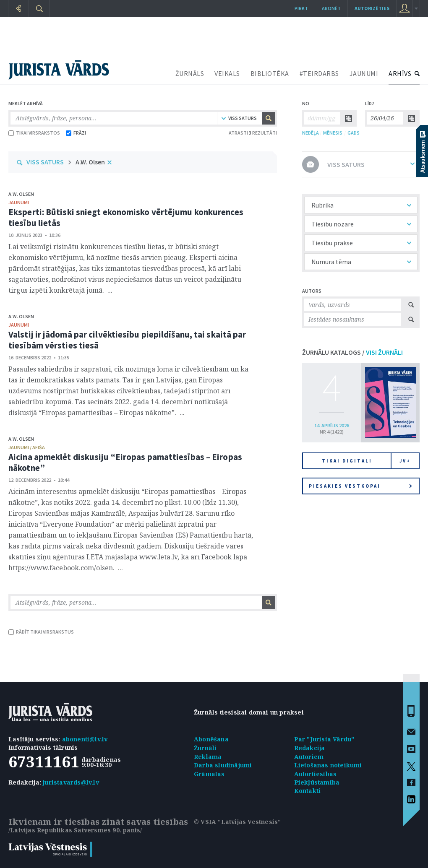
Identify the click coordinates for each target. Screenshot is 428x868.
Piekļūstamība (317, 782)
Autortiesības (316, 774)
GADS (354, 133)
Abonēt (331, 8)
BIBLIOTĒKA (270, 73)
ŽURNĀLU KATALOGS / (352, 352)
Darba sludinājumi (223, 765)
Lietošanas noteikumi (328, 765)
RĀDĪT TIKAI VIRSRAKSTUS (41, 632)
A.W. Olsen (90, 162)
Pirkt (301, 8)
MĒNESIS (333, 133)
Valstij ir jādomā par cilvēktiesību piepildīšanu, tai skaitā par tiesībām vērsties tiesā (127, 340)
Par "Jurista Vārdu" (324, 739)
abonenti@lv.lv (85, 739)
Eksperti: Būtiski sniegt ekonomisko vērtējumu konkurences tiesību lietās (126, 217)
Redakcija (310, 748)
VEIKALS (227, 73)
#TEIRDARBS (319, 73)
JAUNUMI (364, 73)
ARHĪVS (400, 73)
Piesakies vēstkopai (360, 486)
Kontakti (308, 791)
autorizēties (372, 8)
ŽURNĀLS (190, 73)
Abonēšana (211, 739)
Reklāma (208, 757)
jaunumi (19, 202)
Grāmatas (209, 774)
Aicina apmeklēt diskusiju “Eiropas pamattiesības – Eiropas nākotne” (125, 462)
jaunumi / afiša (27, 447)
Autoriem (309, 757)
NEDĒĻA (311, 133)
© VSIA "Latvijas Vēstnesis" (237, 822)
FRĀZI (76, 133)
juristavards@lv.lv (71, 782)
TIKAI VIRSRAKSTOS (34, 133)
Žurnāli (205, 748)
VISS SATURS (45, 162)
